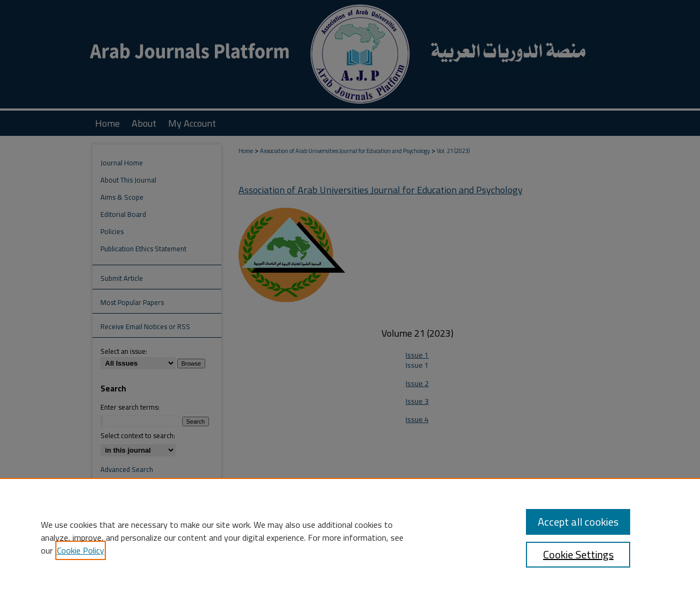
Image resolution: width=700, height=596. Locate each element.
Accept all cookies (578, 522)
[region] (350, 537)
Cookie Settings (578, 554)
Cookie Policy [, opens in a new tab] (81, 550)
